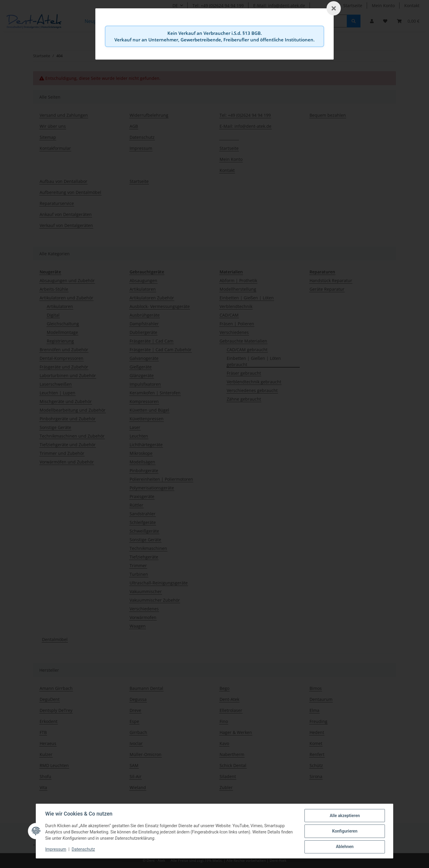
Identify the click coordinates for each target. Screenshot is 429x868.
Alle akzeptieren (344, 816)
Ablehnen (344, 847)
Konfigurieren (344, 831)
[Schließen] (334, 8)
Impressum (56, 850)
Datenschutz (84, 850)
